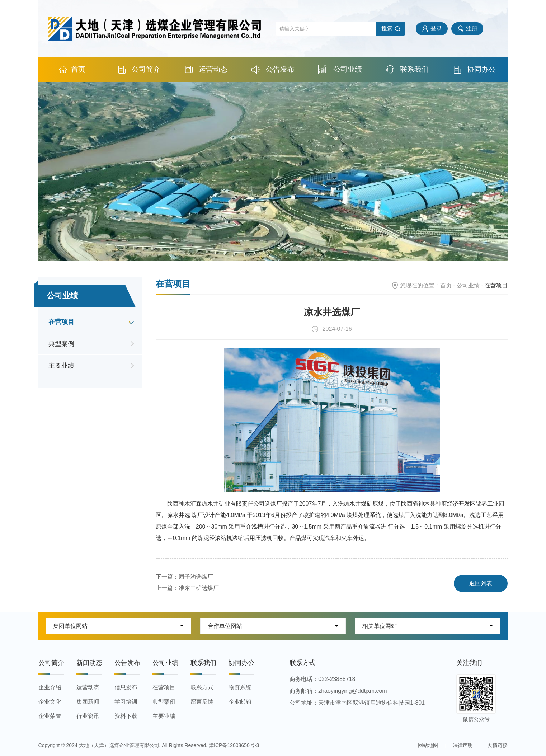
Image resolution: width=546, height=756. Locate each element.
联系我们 (407, 69)
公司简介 (139, 69)
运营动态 (206, 69)
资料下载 (126, 716)
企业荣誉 (50, 716)
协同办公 (474, 69)
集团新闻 (88, 702)
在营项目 (61, 322)
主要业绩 (61, 366)
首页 (72, 69)
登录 (436, 29)
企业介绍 (50, 687)
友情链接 (498, 745)
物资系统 (240, 687)
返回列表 (481, 583)
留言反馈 (202, 702)
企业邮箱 (240, 702)
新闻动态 (89, 663)
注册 (472, 29)
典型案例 (61, 344)
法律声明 (463, 745)
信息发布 (126, 687)
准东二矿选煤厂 (199, 588)
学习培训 (126, 702)
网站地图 (428, 745)
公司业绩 (340, 69)
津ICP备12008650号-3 (234, 745)
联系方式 (202, 687)
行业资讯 (88, 716)
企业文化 (50, 702)
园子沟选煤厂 (196, 577)
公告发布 (273, 69)
